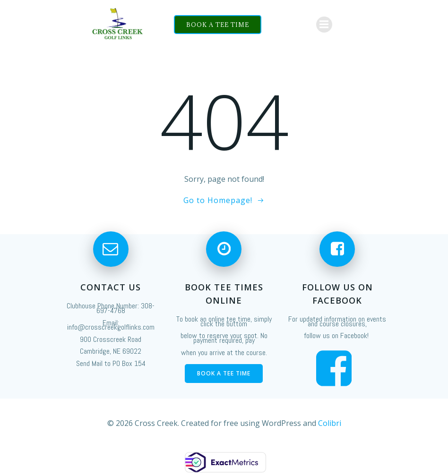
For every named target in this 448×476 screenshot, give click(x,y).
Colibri (330, 423)
